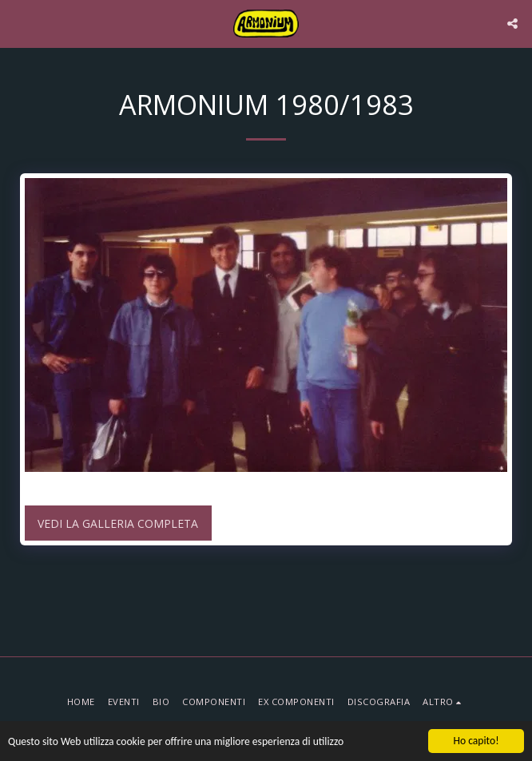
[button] (18, 23)
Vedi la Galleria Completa (118, 523)
